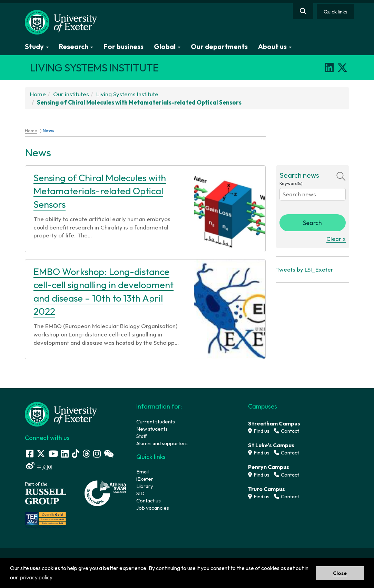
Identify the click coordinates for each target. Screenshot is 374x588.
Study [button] (37, 46)
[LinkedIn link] (65, 454)
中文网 (44, 467)
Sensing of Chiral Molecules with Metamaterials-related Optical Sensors (100, 191)
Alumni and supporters (162, 443)
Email (142, 472)
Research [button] (76, 46)
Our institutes (71, 94)
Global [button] (167, 46)
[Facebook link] (30, 454)
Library (145, 486)
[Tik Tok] (76, 454)
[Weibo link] (30, 466)
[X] (342, 68)
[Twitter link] (41, 454)
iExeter (145, 479)
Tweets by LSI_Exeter (305, 269)
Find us (259, 431)
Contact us (149, 501)
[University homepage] (61, 414)
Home (38, 94)
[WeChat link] (109, 454)
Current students (156, 422)
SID (140, 493)
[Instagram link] (97, 454)
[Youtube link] (53, 454)
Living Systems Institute (127, 94)
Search (312, 223)
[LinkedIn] (329, 68)
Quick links (336, 12)
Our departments (219, 46)
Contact (287, 431)
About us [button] (275, 46)
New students (152, 429)
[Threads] (86, 454)
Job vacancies (153, 508)
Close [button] (340, 573)
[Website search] (303, 11)
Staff (142, 436)
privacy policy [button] (36, 577)
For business (124, 46)
